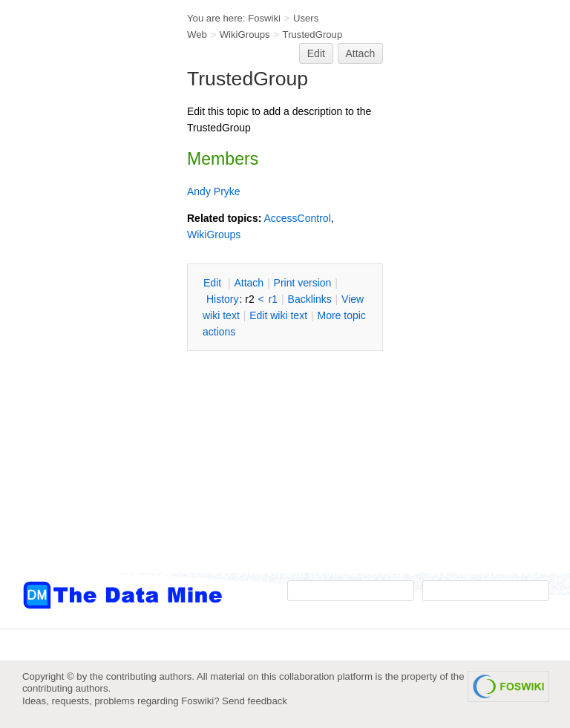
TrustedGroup (313, 35)
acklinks (310, 299)
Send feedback (255, 701)
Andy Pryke (214, 191)
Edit (316, 53)
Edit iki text (278, 315)
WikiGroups (245, 35)
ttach (249, 283)
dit (214, 283)
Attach (361, 53)
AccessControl (297, 218)
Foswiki (264, 18)
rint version (303, 283)
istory (223, 299)
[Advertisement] (82, 299)
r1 (273, 299)
